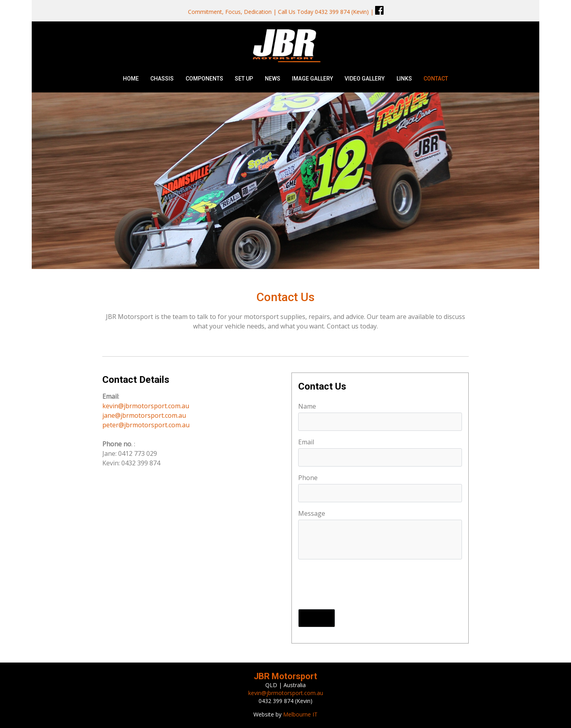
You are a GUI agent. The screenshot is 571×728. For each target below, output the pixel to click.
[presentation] (358, 585)
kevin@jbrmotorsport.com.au (146, 406)
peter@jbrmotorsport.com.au (146, 425)
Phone (308, 478)
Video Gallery (365, 79)
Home (131, 79)
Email (306, 442)
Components (204, 79)
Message (312, 513)
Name (307, 406)
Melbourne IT (300, 714)
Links (404, 79)
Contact (436, 79)
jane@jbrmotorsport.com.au (144, 415)
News (273, 79)
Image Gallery (312, 79)
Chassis (162, 79)
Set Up (244, 79)
